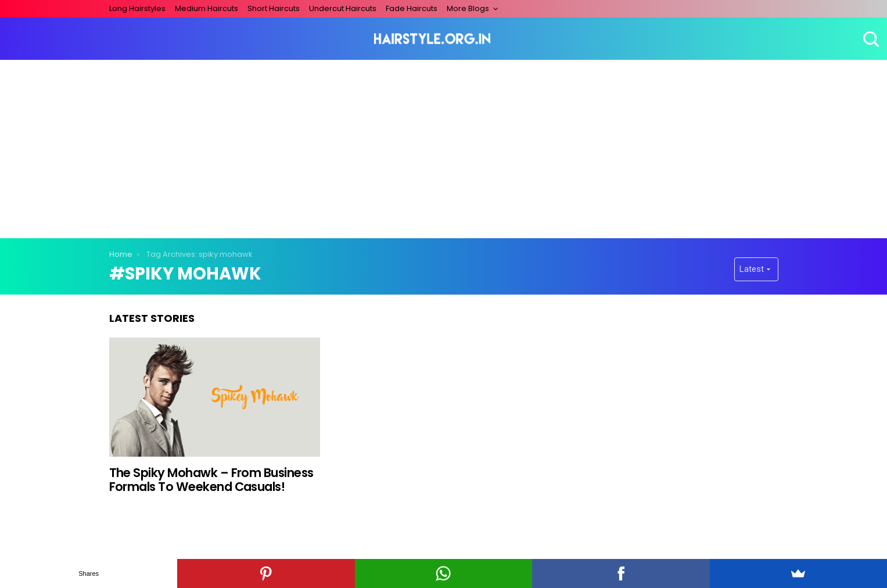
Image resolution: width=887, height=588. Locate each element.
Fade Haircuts (412, 8)
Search (870, 39)
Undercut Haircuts (343, 8)
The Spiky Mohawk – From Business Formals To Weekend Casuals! (211, 480)
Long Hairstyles (137, 8)
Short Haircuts (274, 8)
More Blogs (468, 8)
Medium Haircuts (207, 8)
